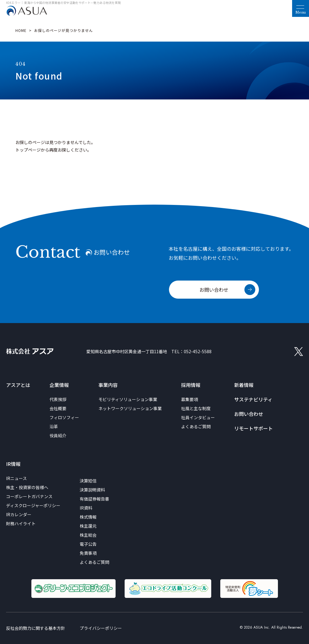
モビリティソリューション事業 (128, 399)
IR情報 (13, 464)
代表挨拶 (58, 399)
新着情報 (244, 385)
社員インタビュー (198, 417)
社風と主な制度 (196, 408)
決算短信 (88, 481)
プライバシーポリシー (101, 628)
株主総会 (88, 535)
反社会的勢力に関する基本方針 (36, 628)
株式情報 (88, 517)
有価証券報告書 (94, 499)
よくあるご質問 (196, 426)
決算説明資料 (92, 490)
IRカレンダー (19, 514)
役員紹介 (58, 435)
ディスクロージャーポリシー (33, 505)
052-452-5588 (198, 351)
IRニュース (16, 478)
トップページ (28, 150)
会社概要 (58, 408)
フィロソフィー (64, 417)
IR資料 (86, 508)
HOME (21, 30)
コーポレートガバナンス (29, 496)
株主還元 (88, 526)
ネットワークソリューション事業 (130, 408)
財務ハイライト (21, 523)
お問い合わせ (214, 290)
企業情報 (59, 385)
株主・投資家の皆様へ (27, 487)
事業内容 (108, 385)
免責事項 (88, 553)
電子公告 (88, 544)
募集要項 (190, 399)
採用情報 (191, 385)
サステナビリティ (253, 399)
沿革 (54, 426)
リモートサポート (253, 428)
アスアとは (18, 385)
